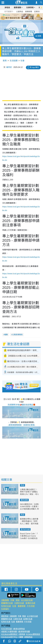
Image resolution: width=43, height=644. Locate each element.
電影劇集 (24, 500)
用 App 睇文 (34, 67)
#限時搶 (22, 634)
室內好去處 (25, 529)
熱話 (22, 485)
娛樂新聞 (29, 12)
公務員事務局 (17, 335)
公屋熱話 (20, 12)
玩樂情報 (30, 8)
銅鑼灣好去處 (7, 603)
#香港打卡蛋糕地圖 (9, 632)
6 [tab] (28, 19)
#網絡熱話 (28, 637)
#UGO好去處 (6, 629)
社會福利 (5, 609)
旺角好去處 (6, 606)
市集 (12, 600)
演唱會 (7, 8)
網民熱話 (5, 616)
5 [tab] (26, 19)
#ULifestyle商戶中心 (9, 637)
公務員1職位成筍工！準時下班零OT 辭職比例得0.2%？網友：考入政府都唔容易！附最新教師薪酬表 (29, 494)
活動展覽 (5, 600)
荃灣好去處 (30, 603)
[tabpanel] (21, 17)
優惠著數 (17, 8)
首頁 (5, 61)
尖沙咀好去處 (27, 600)
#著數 (21, 637)
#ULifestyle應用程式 (9, 634)
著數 (6, 335)
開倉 (18, 600)
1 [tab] (16, 19)
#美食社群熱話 (19, 629)
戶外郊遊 (31, 606)
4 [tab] (23, 19)
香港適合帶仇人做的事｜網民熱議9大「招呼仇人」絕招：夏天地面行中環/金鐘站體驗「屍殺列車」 (29, 524)
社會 (22, 61)
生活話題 (14, 61)
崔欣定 (9, 67)
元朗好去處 (19, 603)
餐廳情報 (22, 606)
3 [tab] (21, 19)
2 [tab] (19, 19)
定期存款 (37, 12)
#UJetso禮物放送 (33, 634)
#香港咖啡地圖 (24, 632)
